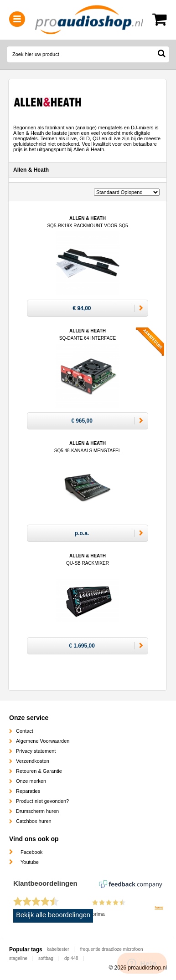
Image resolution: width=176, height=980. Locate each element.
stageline (18, 958)
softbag (46, 958)
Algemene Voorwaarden (43, 741)
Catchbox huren (34, 821)
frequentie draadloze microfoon (112, 949)
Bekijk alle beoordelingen (53, 915)
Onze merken (31, 781)
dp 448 (71, 958)
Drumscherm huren (37, 811)
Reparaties (28, 791)
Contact (25, 731)
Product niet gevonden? (42, 801)
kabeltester (58, 949)
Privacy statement (36, 751)
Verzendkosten (33, 761)
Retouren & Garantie (39, 771)
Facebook (31, 852)
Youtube (30, 862)
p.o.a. (82, 533)
